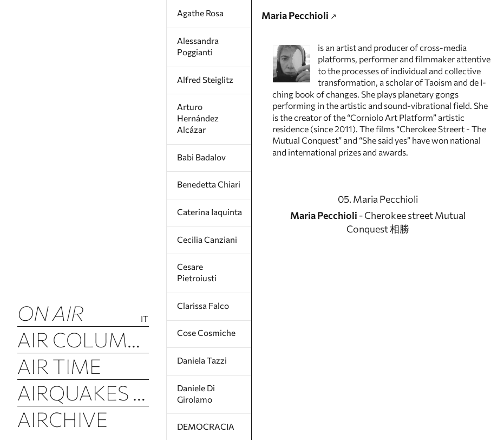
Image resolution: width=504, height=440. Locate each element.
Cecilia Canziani (206, 236)
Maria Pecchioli (305, 19)
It (145, 319)
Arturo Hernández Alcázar (197, 117)
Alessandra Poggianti (198, 46)
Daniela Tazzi (201, 355)
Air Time (60, 367)
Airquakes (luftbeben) (83, 394)
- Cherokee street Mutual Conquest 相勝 (378, 263)
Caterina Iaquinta (209, 209)
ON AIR (51, 313)
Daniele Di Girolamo (196, 388)
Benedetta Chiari (208, 182)
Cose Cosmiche (205, 328)
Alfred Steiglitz (205, 79)
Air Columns (83, 340)
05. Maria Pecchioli (378, 238)
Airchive (63, 420)
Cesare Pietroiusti (196, 269)
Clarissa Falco (202, 301)
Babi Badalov (201, 154)
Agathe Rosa (200, 13)
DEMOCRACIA (204, 420)
